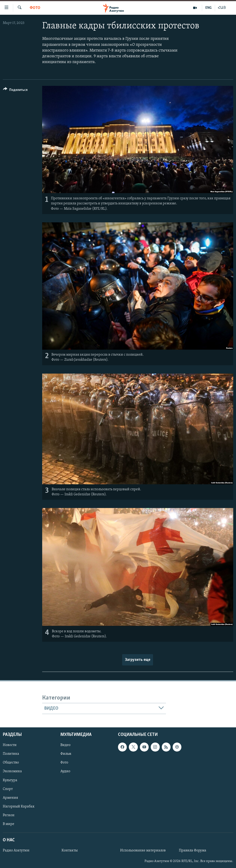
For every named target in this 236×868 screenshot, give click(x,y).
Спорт (8, 789)
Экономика (12, 772)
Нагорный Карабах (19, 807)
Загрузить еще (138, 660)
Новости (10, 745)
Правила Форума (193, 851)
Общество (11, 763)
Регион (9, 815)
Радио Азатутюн (16, 851)
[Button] (15, 91)
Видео (65, 745)
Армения (10, 798)
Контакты (70, 851)
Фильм (66, 754)
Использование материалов (143, 851)
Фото (35, 8)
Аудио (65, 772)
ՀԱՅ (222, 8)
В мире (9, 824)
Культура (10, 780)
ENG (208, 8)
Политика (11, 754)
